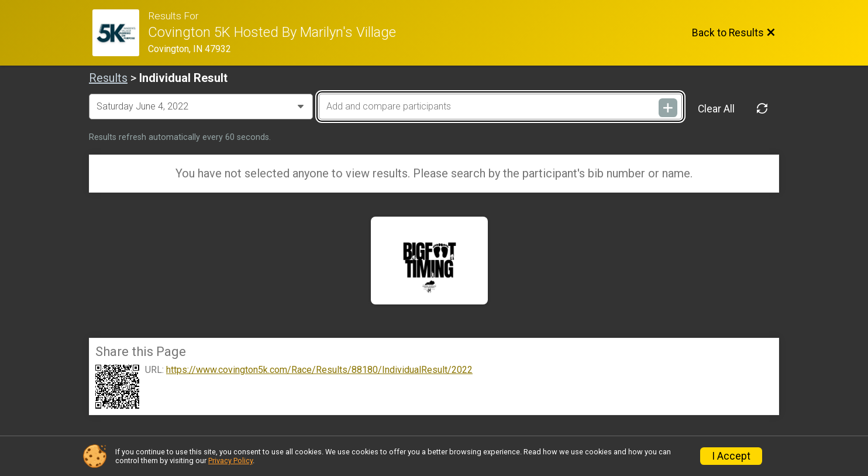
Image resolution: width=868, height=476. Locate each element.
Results (108, 78)
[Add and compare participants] (500, 107)
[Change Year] (201, 107)
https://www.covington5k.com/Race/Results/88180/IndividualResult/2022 (319, 370)
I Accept (731, 456)
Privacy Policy (230, 460)
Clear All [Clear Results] (716, 109)
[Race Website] (120, 33)
